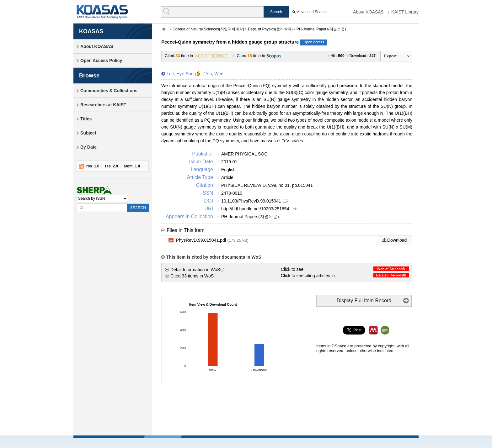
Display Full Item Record (364, 300)
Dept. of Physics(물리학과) (270, 29)
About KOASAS (368, 12)
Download (397, 240)
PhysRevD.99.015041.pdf (212, 240)
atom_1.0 (132, 166)
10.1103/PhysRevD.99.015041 (251, 201)
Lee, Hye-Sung (181, 74)
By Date (88, 147)
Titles (86, 119)
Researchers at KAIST (103, 105)
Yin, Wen (215, 74)
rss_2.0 (112, 166)
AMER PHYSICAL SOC (244, 154)
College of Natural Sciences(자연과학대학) (208, 29)
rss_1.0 (93, 166)
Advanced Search (312, 12)
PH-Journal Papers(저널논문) (321, 29)
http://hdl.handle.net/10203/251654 (255, 209)
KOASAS (102, 11)
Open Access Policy (101, 61)
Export (390, 56)
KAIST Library (405, 12)
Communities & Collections (109, 91)
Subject (88, 133)
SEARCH (138, 208)
